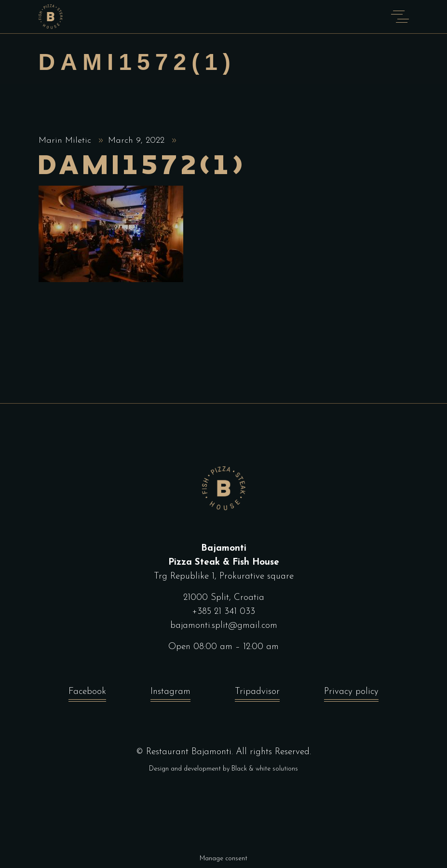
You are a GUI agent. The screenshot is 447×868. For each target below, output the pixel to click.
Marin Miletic (66, 141)
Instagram (170, 694)
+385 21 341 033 (223, 612)
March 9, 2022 (138, 141)
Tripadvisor (257, 694)
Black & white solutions (265, 769)
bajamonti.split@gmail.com (224, 626)
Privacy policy (351, 694)
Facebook (87, 694)
